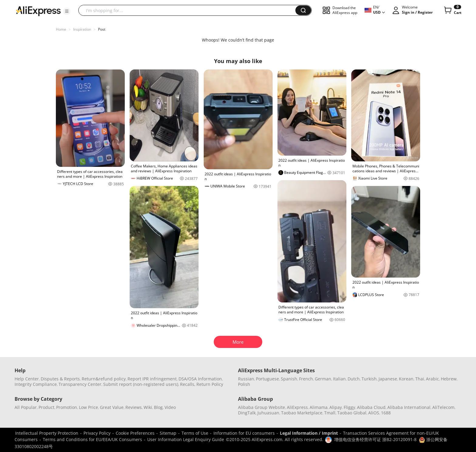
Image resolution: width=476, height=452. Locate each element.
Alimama (319, 407)
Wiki (148, 407)
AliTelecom (443, 407)
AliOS (374, 413)
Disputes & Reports (60, 379)
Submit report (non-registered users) (141, 384)
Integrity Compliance (36, 384)
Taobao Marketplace (302, 413)
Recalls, (188, 384)
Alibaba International (409, 407)
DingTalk (247, 413)
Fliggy (349, 407)
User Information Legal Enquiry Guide (186, 439)
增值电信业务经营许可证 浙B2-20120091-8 (375, 439)
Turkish (369, 379)
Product (46, 407)
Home (61, 29)
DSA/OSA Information (200, 379)
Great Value (112, 407)
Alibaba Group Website (262, 407)
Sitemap (168, 433)
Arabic (432, 379)
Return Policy (210, 384)
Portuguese (267, 379)
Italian (339, 379)
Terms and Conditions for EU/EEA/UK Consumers (92, 439)
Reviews (134, 407)
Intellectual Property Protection (47, 433)
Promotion (67, 407)
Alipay (336, 407)
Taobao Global (352, 413)
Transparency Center (80, 384)
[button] (67, 11)
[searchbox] (189, 10)
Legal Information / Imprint (309, 433)
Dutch (354, 379)
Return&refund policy (104, 379)
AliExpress (297, 407)
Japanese (388, 379)
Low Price (88, 407)
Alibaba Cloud (371, 407)
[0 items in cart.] (452, 10)
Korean (406, 379)
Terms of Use (195, 433)
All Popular (26, 407)
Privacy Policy (97, 433)
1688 (386, 413)
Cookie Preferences (135, 433)
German (323, 379)
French (306, 379)
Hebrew (449, 379)
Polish (244, 384)
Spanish (289, 379)
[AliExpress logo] (38, 11)
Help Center (27, 379)
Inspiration (82, 29)
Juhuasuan (268, 413)
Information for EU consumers (244, 433)
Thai (420, 379)
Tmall (330, 413)
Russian (246, 379)
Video (170, 407)
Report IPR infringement (152, 379)
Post (102, 29)
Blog (158, 407)
